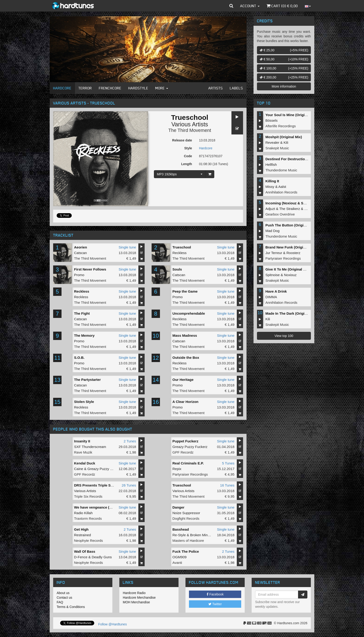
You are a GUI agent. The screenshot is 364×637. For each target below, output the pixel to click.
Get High (81, 529)
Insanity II (82, 441)
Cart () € (282, 6)
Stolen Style (84, 402)
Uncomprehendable (189, 313)
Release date (182, 140)
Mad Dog (272, 231)
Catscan (80, 253)
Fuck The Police (186, 551)
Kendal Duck (85, 463)
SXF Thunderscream (90, 447)
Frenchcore (110, 88)
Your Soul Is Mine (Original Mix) (291, 115)
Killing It (272, 181)
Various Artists (190, 124)
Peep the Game (185, 291)
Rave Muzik (83, 452)
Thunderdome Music (281, 170)
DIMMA (271, 297)
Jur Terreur (274, 253)
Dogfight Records (186, 518)
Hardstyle (138, 88)
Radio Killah (83, 513)
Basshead (181, 529)
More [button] (162, 88)
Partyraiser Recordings (190, 474)
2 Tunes (130, 441)
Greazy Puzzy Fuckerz (190, 447)
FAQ (60, 602)
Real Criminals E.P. (188, 463)
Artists (216, 88)
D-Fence (81, 557)
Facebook (215, 594)
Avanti (177, 563)
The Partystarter (87, 380)
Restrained (83, 535)
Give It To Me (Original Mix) (288, 269)
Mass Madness (185, 335)
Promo (79, 275)
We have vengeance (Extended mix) (104, 507)
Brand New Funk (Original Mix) (291, 247)
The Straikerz (290, 209)
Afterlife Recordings (281, 126)
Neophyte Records (88, 541)
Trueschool (182, 247)
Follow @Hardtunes (112, 624)
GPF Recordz (183, 452)
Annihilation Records (281, 192)
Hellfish (271, 165)
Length (187, 164)
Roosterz (293, 253)
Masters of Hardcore (188, 541)
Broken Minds (201, 535)
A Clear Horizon (185, 402)
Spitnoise (273, 275)
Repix (177, 469)
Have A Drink (276, 291)
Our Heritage (183, 380)
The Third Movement (190, 130)
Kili (286, 142)
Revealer (272, 142)
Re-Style (179, 535)
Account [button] (250, 6)
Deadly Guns (102, 557)
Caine (79, 469)
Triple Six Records (88, 496)
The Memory (84, 335)
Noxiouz (290, 275)
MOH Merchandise (136, 602)
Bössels (271, 120)
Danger (179, 507)
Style (188, 148)
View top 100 (284, 336)
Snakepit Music (277, 148)
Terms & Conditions (71, 607)
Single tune (127, 247)
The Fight (82, 313)
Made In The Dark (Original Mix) (291, 313)
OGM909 (180, 557)
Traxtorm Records (88, 518)
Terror (85, 88)
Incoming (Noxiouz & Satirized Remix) (297, 203)
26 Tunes (129, 485)
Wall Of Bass (85, 551)
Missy (270, 187)
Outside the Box (186, 358)
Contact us (64, 598)
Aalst (282, 187)
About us (63, 593)
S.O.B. (79, 358)
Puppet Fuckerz (185, 441)
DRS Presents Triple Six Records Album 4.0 (110, 485)
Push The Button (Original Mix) (291, 225)
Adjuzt (270, 209)
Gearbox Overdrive (280, 214)
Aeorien (81, 247)
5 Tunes (228, 463)
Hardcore (62, 88)
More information (284, 86)
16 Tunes (227, 485)
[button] (231, 6)
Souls (177, 269)
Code (188, 156)
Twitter (215, 604)
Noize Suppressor (186, 513)
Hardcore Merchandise (139, 598)
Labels (236, 88)
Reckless (180, 253)
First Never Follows (90, 269)
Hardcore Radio (134, 593)
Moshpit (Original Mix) (284, 137)
